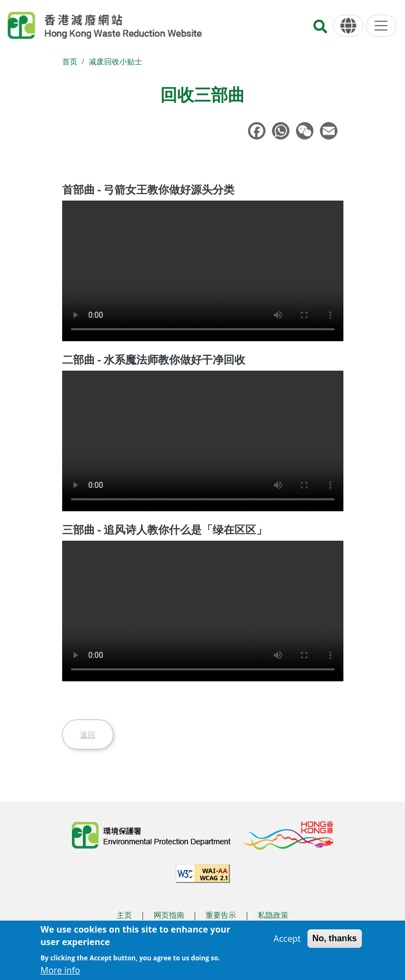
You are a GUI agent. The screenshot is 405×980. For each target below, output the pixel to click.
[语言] (348, 26)
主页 (124, 915)
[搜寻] (320, 30)
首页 (70, 61)
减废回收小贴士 (116, 61)
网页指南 (169, 915)
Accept (287, 939)
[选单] (381, 26)
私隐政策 (273, 915)
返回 (88, 734)
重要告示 (221, 915)
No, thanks (335, 938)
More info (60, 970)
